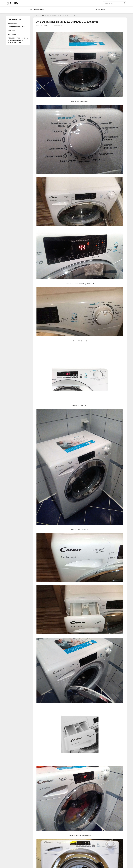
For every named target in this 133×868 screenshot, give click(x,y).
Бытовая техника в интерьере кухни (16, 42)
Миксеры (12, 31)
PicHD (14, 3)
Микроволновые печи (17, 27)
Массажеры (100, 10)
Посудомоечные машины (18, 38)
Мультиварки (13, 34)
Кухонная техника (35, 10)
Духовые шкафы (14, 19)
